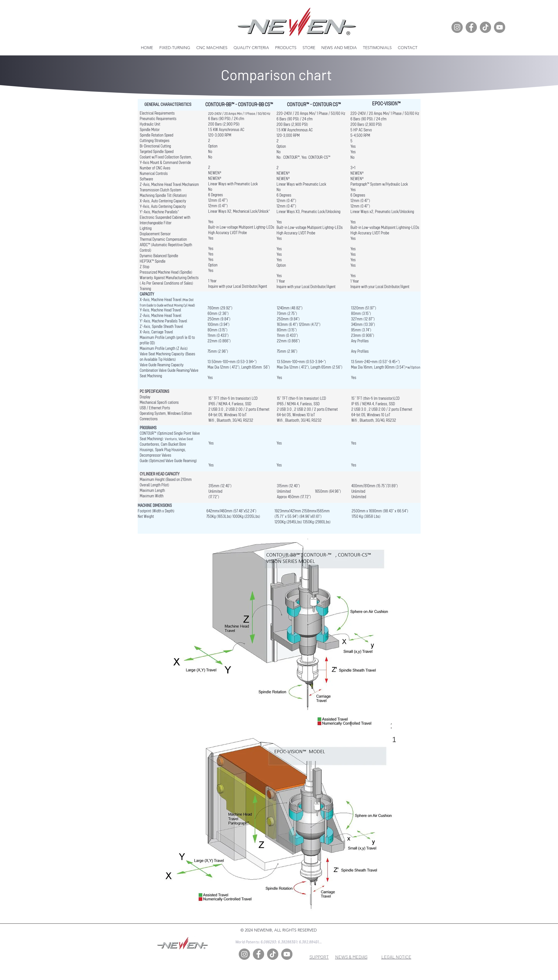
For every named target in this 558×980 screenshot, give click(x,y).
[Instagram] (457, 27)
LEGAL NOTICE (396, 957)
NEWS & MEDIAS (351, 957)
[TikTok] (485, 27)
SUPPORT (319, 957)
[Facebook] (471, 27)
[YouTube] (500, 27)
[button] (212, 48)
